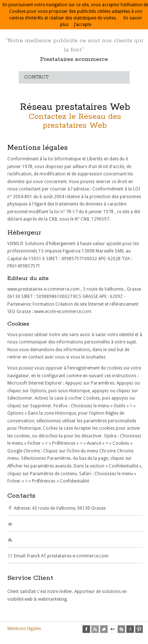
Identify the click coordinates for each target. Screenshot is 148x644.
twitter (104, 629)
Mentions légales (24, 629)
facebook (86, 629)
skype (121, 629)
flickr (113, 629)
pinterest (139, 629)
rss (95, 629)
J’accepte (83, 25)
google (130, 629)
